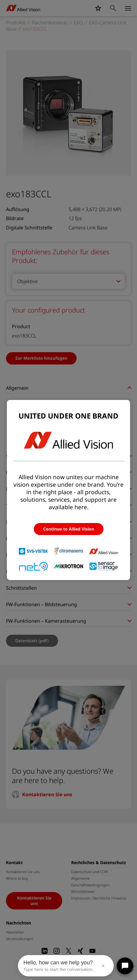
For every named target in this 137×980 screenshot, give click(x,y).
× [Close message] (103, 966)
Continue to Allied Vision (69, 529)
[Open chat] (125, 966)
